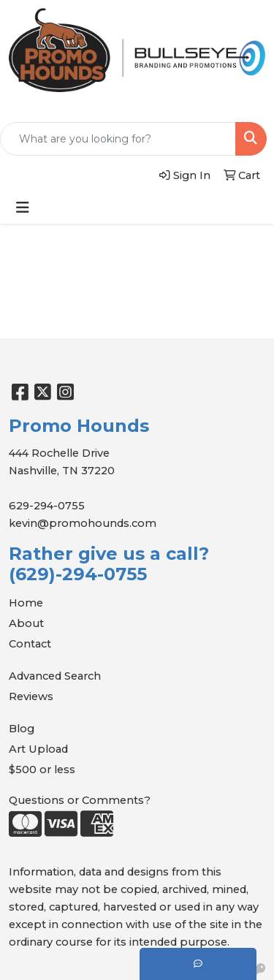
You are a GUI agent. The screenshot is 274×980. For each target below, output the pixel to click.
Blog (22, 729)
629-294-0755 (47, 506)
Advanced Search (55, 676)
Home (26, 603)
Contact (30, 644)
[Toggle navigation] (23, 208)
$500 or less (42, 770)
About (26, 623)
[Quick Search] (118, 139)
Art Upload (38, 749)
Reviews (31, 696)
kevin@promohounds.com (83, 523)
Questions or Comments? (80, 800)
